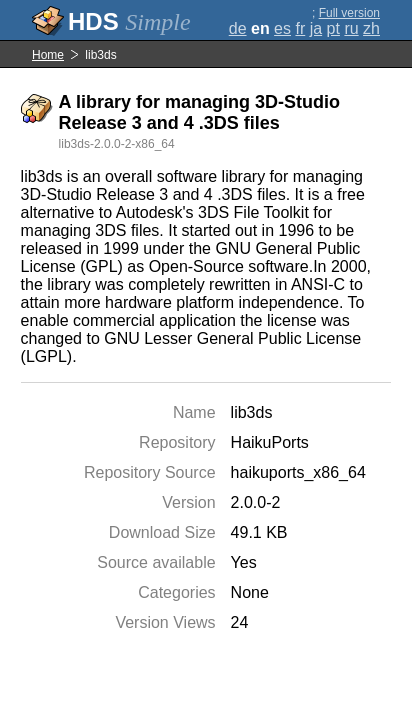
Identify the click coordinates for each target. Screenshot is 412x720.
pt (333, 28)
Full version (349, 13)
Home (48, 55)
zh (371, 28)
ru (351, 28)
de (238, 28)
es (282, 28)
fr (300, 28)
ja (316, 28)
